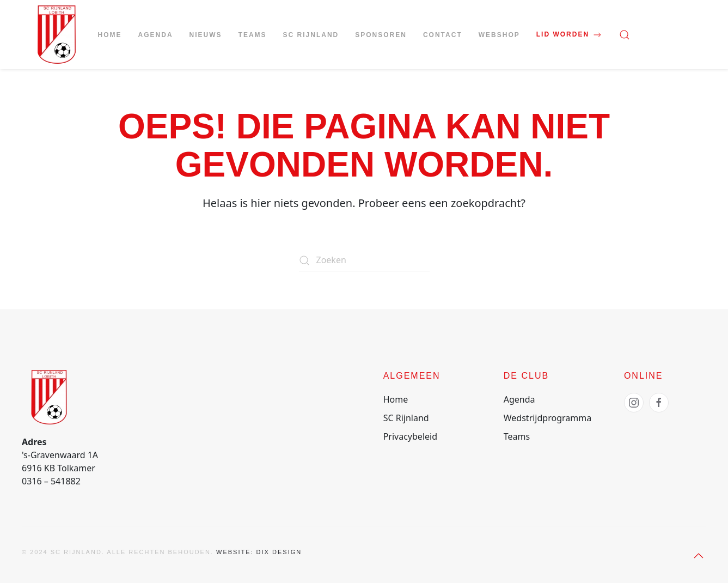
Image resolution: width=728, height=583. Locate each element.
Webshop (499, 35)
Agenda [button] (156, 35)
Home (110, 35)
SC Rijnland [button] (311, 35)
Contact (443, 35)
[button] (625, 35)
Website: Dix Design (259, 552)
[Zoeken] (364, 260)
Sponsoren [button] (381, 35)
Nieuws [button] (206, 35)
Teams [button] (253, 35)
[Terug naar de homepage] (57, 35)
